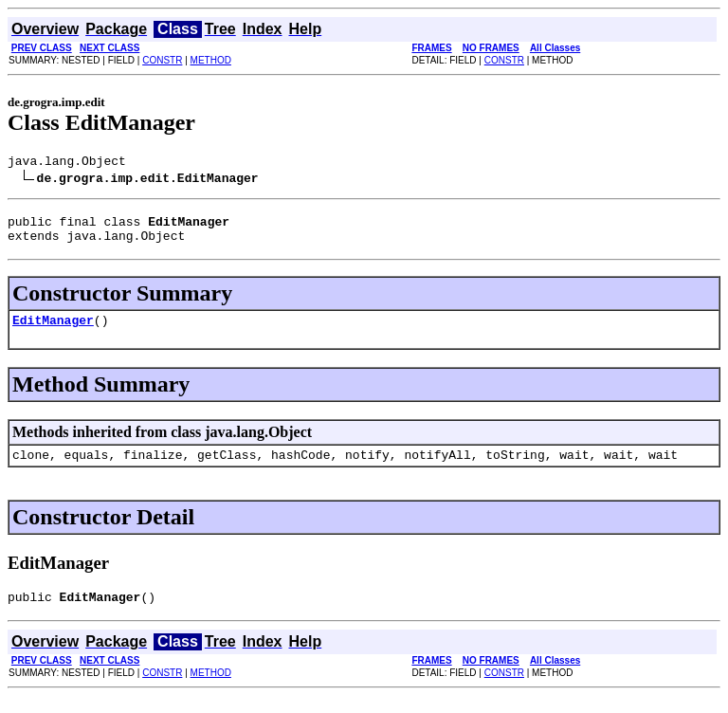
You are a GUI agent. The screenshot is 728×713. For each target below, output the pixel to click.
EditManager (53, 331)
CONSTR (162, 60)
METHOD (211, 60)
